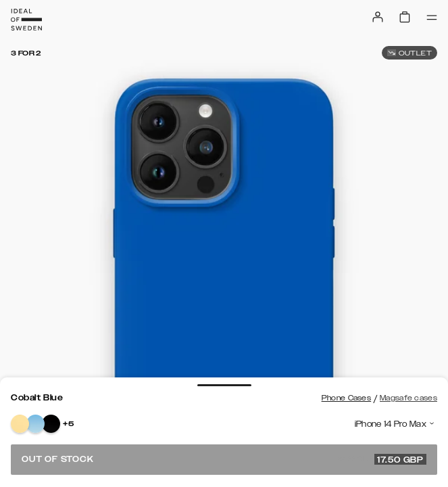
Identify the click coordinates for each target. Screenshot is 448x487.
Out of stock (224, 459)
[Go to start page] (26, 20)
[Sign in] (378, 17)
